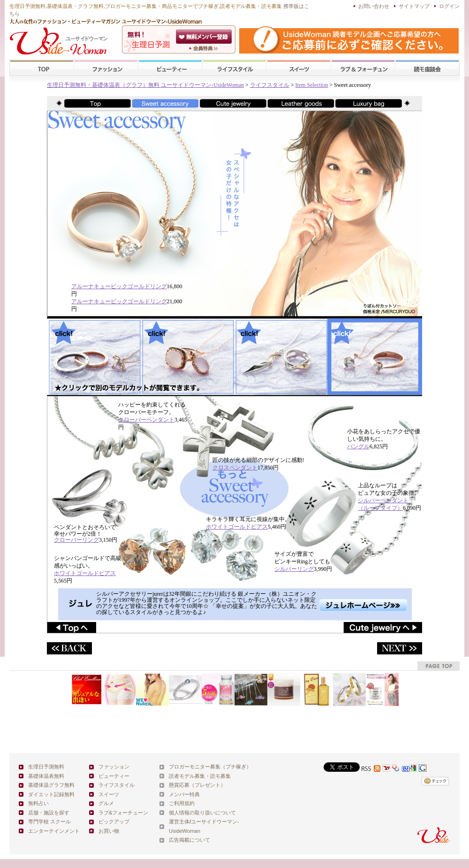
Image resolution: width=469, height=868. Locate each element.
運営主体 (179, 822)
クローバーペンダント (146, 420)
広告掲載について (189, 840)
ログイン (449, 6)
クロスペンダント (235, 468)
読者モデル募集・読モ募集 (200, 776)
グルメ (106, 803)
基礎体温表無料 (46, 776)
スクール (427, 68)
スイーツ (299, 68)
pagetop (439, 666)
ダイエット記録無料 (51, 794)
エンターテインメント (54, 831)
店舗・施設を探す (49, 813)
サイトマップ (414, 6)
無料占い (38, 803)
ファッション (106, 68)
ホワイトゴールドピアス (237, 527)
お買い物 (109, 831)
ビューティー (170, 68)
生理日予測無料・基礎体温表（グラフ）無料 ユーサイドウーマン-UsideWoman (145, 85)
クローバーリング (76, 540)
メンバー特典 (184, 794)
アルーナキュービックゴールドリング (119, 286)
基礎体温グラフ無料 (51, 785)
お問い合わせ (374, 6)
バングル (358, 446)
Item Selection (312, 85)
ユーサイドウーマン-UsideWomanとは (205, 48)
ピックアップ (114, 822)
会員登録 (205, 37)
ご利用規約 (182, 803)
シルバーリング (294, 569)
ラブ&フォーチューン (363, 68)
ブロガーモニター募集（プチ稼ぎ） (210, 767)
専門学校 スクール (49, 822)
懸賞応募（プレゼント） (197, 785)
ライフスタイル (234, 68)
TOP (42, 68)
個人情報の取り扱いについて (202, 813)
